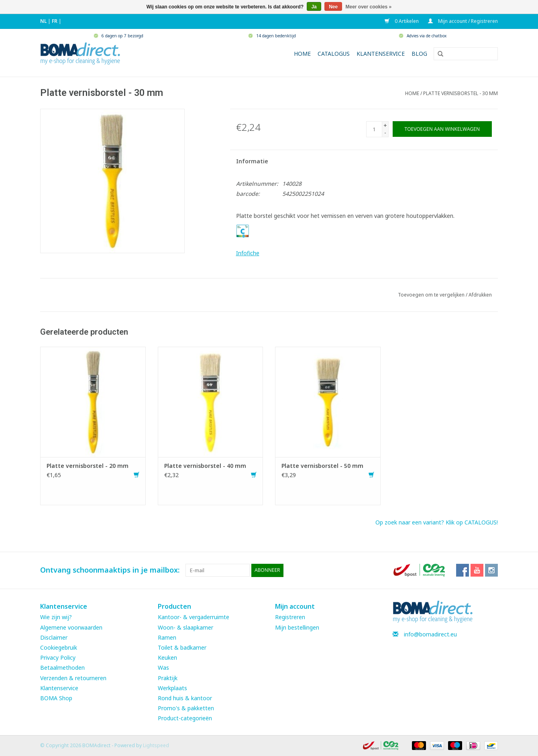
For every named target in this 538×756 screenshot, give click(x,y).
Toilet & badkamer (182, 647)
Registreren (290, 617)
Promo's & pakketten (186, 708)
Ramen (167, 637)
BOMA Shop (56, 698)
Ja (314, 7)
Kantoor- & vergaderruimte (194, 617)
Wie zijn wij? (56, 617)
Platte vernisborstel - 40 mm (205, 466)
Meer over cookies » (369, 7)
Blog (419, 54)
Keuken (167, 657)
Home (302, 54)
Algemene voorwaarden (71, 627)
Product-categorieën (185, 718)
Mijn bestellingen (297, 627)
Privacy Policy (58, 657)
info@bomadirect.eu (430, 634)
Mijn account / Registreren (463, 21)
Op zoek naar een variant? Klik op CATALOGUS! (437, 522)
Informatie (252, 161)
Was (163, 668)
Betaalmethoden (62, 668)
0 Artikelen (402, 21)
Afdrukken (480, 295)
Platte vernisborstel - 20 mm (88, 466)
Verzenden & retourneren (73, 678)
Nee (333, 7)
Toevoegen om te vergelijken (432, 295)
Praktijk (168, 678)
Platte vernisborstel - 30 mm (461, 93)
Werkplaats (172, 688)
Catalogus (334, 54)
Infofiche (248, 253)
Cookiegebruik (59, 647)
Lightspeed (156, 745)
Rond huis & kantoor (185, 698)
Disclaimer (54, 637)
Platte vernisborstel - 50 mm (322, 466)
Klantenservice (381, 54)
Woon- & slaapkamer (185, 627)
